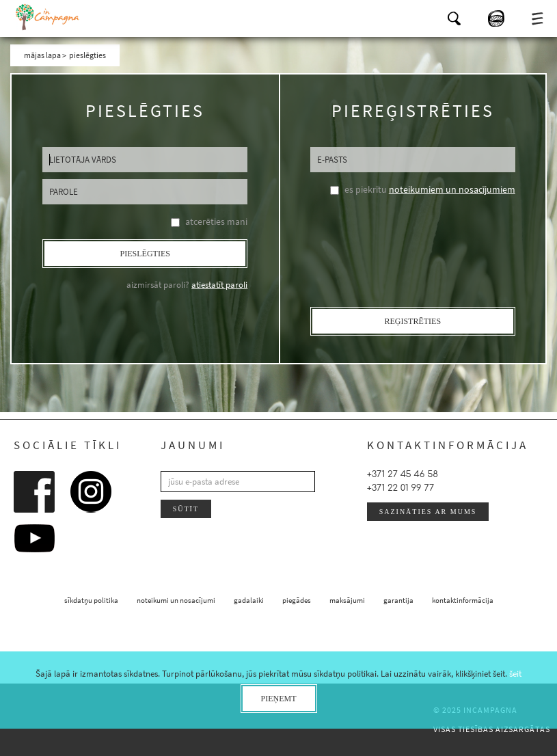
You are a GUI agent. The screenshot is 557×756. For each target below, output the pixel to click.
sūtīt (186, 509)
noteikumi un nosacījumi (176, 600)
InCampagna (48, 17)
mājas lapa (42, 55)
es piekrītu (430, 189)
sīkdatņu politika (91, 600)
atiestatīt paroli (219, 285)
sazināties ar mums (428, 512)
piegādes (297, 600)
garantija (398, 600)
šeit (515, 674)
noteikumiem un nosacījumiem (452, 189)
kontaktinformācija (463, 600)
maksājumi (347, 600)
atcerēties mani (216, 221)
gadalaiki (249, 600)
